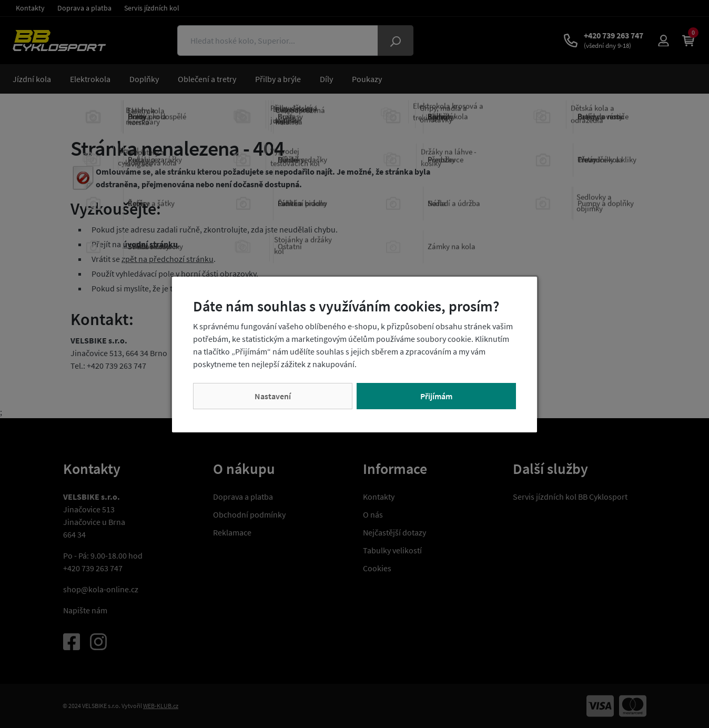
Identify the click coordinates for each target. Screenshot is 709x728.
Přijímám (436, 396)
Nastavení (273, 396)
